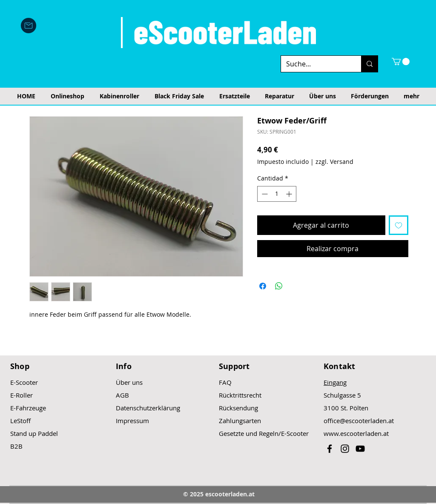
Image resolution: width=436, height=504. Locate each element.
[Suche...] (315, 64)
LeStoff (20, 421)
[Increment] (290, 194)
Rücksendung (238, 408)
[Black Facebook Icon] (330, 449)
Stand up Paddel (34, 433)
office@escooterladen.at (359, 421)
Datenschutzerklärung (148, 408)
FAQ (225, 382)
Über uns (129, 382)
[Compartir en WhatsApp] (279, 286)
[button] (401, 62)
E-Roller (22, 395)
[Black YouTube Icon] (360, 449)
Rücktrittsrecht (240, 395)
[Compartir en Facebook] (263, 286)
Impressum (132, 421)
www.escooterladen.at (356, 433)
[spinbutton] (277, 194)
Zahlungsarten (240, 421)
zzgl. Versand (334, 162)
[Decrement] (264, 194)
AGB (122, 395)
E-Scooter (24, 382)
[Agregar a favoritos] (399, 225)
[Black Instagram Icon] (345, 449)
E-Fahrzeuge (28, 408)
